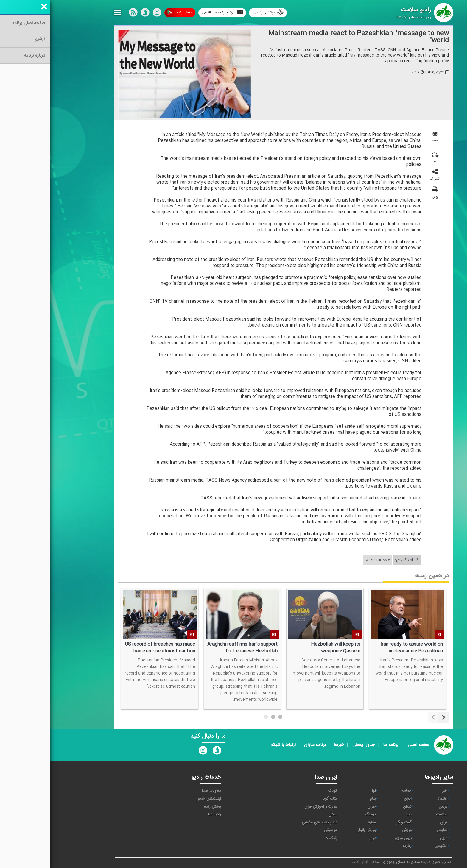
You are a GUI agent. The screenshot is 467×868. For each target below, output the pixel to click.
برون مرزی (353, 838)
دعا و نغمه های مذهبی (269, 822)
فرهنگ (320, 814)
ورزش (357, 830)
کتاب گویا (280, 799)
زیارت (357, 846)
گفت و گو (354, 822)
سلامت (392, 814)
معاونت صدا (161, 791)
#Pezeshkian (328, 560)
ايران (358, 799)
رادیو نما (165, 814)
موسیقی (281, 830)
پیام (323, 799)
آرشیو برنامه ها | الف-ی (173, 12)
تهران (357, 807)
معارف (321, 822)
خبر (395, 791)
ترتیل (393, 807)
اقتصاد (392, 799)
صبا (359, 814)
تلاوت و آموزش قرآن (271, 807)
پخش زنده (129, 13)
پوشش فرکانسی (218, 13)
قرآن (394, 822)
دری (323, 838)
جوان (322, 807)
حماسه (356, 791)
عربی (394, 838)
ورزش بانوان (316, 830)
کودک (283, 791)
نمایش (392, 830)
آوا (324, 791)
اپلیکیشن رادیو (159, 799)
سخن (283, 814)
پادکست (281, 838)
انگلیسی (391, 846)
